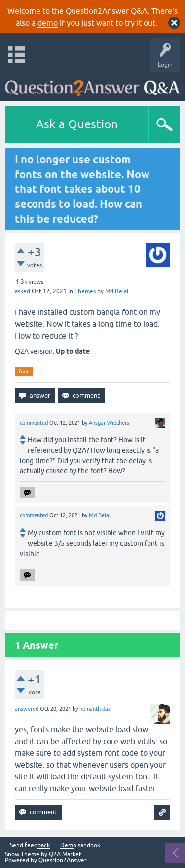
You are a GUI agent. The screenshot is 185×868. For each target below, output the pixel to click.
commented (34, 423)
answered (27, 709)
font (24, 372)
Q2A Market (65, 854)
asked (22, 291)
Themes (85, 291)
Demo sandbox (80, 846)
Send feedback (30, 846)
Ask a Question (77, 124)
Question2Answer (63, 860)
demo (48, 23)
